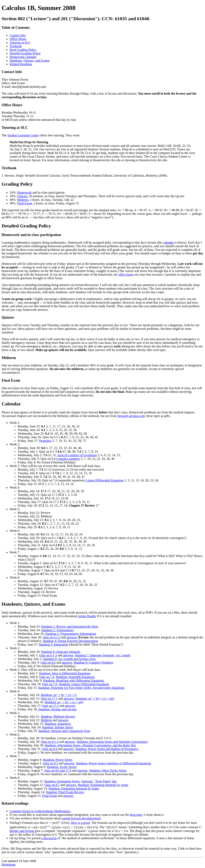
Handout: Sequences (58, 724)
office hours (126, 274)
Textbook (16, 46)
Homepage (9, 864)
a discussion (49, 838)
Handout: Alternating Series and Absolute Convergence (112, 742)
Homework (24, 192)
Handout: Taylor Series (62, 767)
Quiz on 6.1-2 (51, 637)
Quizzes (22, 196)
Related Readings (21, 64)
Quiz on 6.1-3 (48, 655)
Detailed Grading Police (25, 53)
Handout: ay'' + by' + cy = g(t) (95, 698)
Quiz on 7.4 (47, 677)
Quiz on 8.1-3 (50, 742)
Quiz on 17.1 (49, 698)
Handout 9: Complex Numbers (93, 662)
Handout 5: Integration (54, 644)
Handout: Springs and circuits (58, 709)
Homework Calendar (23, 57)
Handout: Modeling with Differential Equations (74, 680)
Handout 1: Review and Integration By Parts (70, 626)
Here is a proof (80, 823)
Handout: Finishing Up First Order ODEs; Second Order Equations (81, 688)
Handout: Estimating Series (62, 781)
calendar (168, 242)
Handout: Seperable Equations (75, 677)
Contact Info (18, 35)
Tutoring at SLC (20, 42)
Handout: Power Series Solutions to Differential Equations (114, 763)
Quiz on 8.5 (50, 763)
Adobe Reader (87, 616)
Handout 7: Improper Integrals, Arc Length (103, 655)
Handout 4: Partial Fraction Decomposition (70, 641)
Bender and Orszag (22, 831)
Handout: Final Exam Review (65, 792)
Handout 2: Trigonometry (58, 630)
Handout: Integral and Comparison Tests (64, 731)
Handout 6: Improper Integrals (61, 652)
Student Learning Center (23, 135)
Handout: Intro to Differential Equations (65, 673)
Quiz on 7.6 (50, 684)
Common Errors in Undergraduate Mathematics (40, 811)
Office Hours (18, 39)
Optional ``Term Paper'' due (99, 781)
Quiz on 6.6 (48, 662)
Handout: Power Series (58, 760)
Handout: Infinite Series (58, 727)
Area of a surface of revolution (77, 455)
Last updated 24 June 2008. (102, 855)
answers (72, 637)
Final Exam (25, 203)
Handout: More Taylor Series (108, 770)
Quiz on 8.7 (52, 785)
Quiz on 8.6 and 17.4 (58, 770)
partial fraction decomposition (81, 818)
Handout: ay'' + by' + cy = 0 (58, 695)
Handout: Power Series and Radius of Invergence (107, 749)
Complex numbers (68, 459)
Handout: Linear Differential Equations (84, 684)
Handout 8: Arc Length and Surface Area (69, 659)
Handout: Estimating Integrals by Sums (103, 785)
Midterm (23, 200)
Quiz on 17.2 (51, 706)
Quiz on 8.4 (50, 749)
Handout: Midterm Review (58, 716)
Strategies (45, 441)
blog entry (136, 815)
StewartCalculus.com (131, 416)
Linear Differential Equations (105, 480)
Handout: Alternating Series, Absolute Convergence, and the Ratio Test (90, 745)
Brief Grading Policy (23, 50)
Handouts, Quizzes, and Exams (30, 60)
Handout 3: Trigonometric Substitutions (71, 634)
